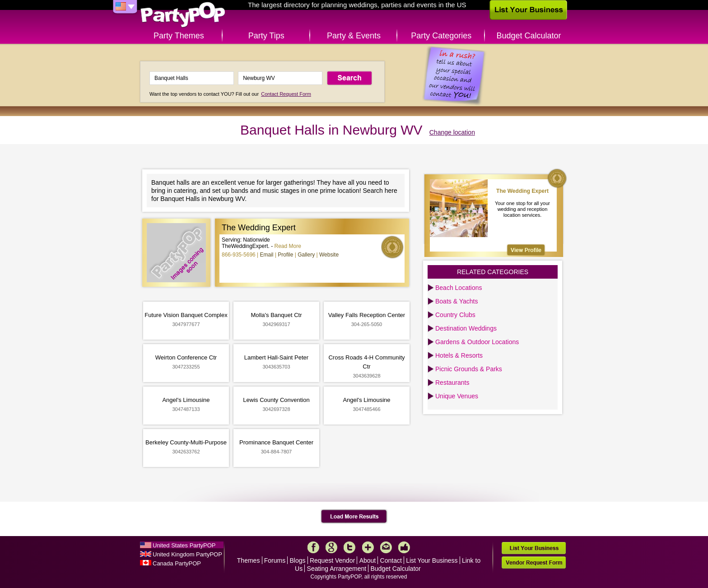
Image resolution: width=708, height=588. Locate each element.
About (368, 560)
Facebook (313, 547)
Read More (288, 246)
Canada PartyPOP (177, 563)
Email (267, 255)
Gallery (306, 255)
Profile (285, 255)
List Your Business (432, 560)
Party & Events (354, 36)
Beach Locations (459, 288)
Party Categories (441, 36)
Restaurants (452, 383)
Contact (391, 560)
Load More (354, 517)
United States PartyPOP (184, 545)
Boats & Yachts (456, 301)
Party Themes (179, 36)
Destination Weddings (466, 328)
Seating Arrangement (337, 569)
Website (329, 255)
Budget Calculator (529, 36)
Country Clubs (455, 315)
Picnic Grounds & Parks (469, 369)
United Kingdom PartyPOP (187, 554)
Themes (249, 560)
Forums (275, 560)
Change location (452, 132)
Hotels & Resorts (459, 355)
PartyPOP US (183, 15)
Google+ (331, 547)
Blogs (298, 560)
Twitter (349, 547)
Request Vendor (332, 560)
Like (404, 547)
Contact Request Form (286, 94)
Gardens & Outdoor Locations (477, 342)
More (368, 547)
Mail (386, 547)
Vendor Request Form (534, 562)
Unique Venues (457, 396)
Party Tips (266, 36)
